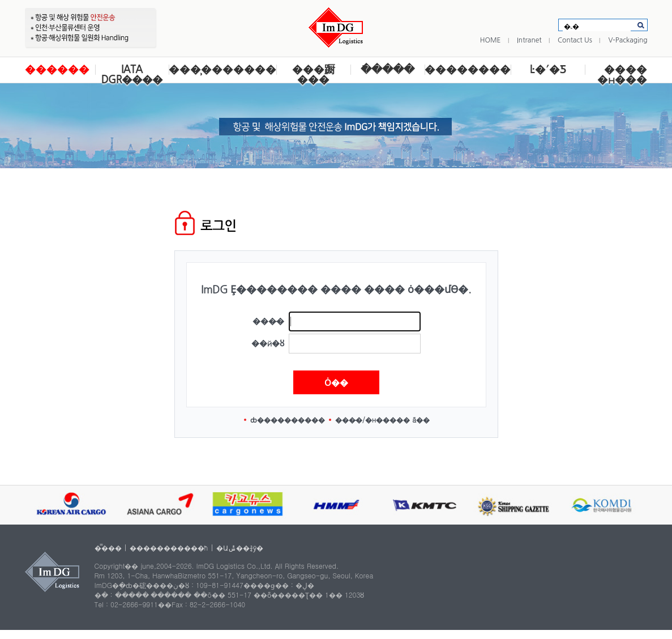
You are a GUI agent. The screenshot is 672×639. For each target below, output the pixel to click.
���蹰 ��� (314, 75)
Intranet (529, 40)
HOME (491, 40)
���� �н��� (622, 75)
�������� (468, 69)
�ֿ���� (388, 69)
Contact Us (575, 40)
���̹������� (222, 69)
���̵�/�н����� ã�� (383, 419)
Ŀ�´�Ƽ (548, 69)
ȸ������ (274, 419)
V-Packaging (628, 40)
